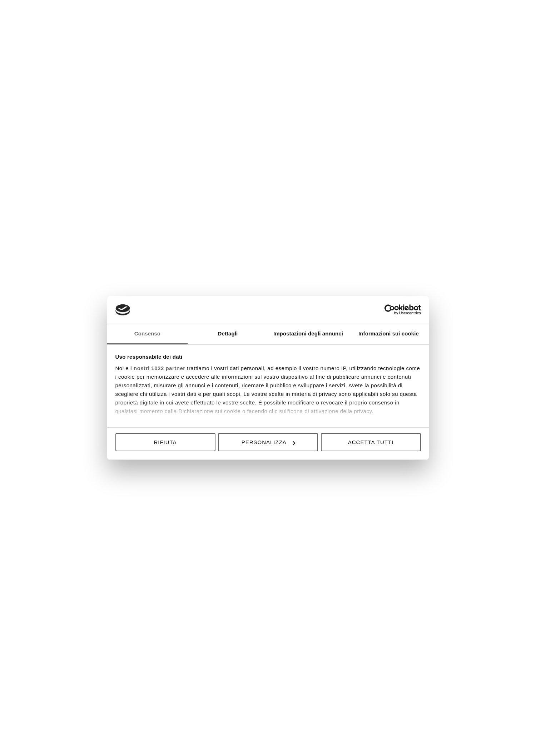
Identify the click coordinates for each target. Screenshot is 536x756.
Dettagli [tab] (228, 333)
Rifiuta (165, 442)
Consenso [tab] (147, 333)
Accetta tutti (371, 442)
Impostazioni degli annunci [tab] (308, 333)
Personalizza (268, 442)
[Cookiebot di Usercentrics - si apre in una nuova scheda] (390, 310)
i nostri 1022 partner (158, 368)
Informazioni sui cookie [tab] (389, 333)
